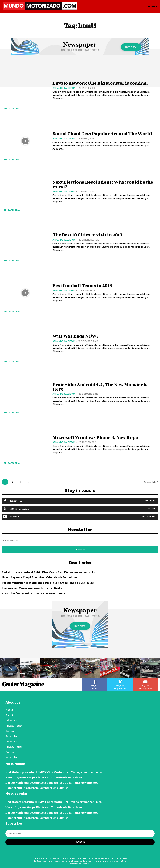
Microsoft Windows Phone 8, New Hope (95, 437)
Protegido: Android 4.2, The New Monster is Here (100, 387)
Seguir (152, 509)
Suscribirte (149, 517)
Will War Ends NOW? (75, 336)
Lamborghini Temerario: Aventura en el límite (32, 588)
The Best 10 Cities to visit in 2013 (87, 235)
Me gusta (150, 501)
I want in (80, 549)
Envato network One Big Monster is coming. (100, 83)
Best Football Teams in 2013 (82, 285)
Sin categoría (12, 109)
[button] (152, 6)
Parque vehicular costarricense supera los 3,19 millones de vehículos (47, 582)
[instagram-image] (30, 668)
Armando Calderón (64, 88)
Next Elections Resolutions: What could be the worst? (103, 184)
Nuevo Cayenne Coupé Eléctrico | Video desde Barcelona (39, 577)
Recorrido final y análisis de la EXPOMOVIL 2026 (33, 593)
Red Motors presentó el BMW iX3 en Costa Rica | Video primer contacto (48, 572)
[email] (80, 541)
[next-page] (28, 482)
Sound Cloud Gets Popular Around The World (102, 134)
